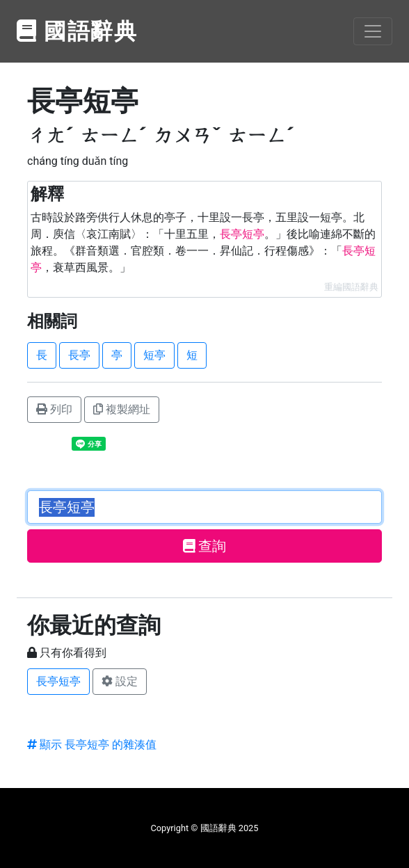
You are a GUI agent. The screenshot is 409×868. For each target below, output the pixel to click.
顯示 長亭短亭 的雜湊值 (92, 745)
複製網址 (122, 409)
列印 (54, 409)
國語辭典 (77, 31)
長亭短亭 (58, 681)
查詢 (205, 546)
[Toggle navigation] (373, 31)
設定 (120, 681)
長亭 (79, 355)
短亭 (154, 355)
